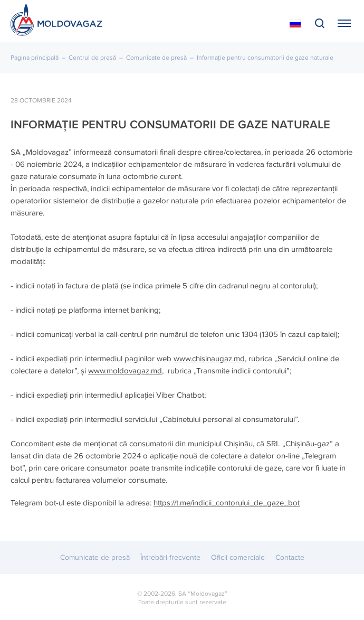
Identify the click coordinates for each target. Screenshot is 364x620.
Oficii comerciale (238, 557)
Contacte (290, 557)
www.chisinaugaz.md (209, 359)
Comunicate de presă (156, 58)
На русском (295, 24)
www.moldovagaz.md (125, 371)
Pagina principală (35, 58)
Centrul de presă (92, 58)
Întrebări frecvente (170, 557)
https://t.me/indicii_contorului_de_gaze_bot (227, 503)
